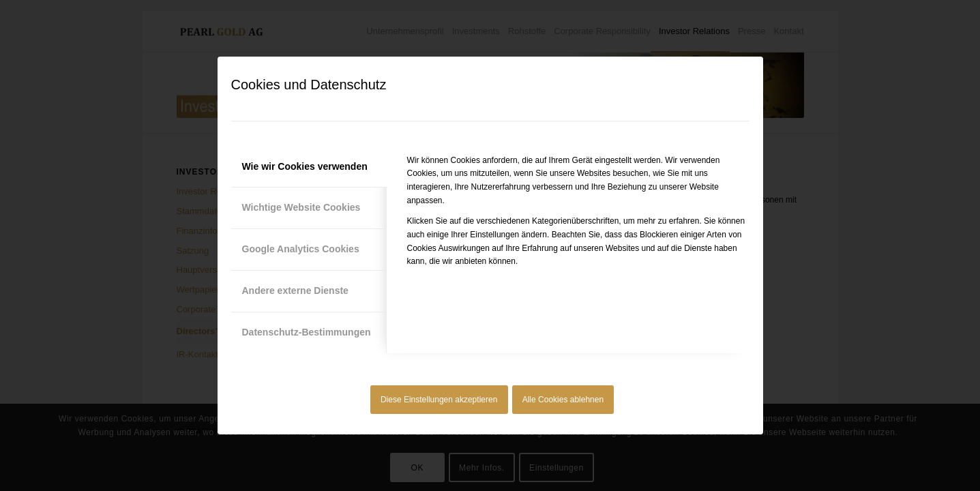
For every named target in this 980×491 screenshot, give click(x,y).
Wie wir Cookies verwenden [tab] (305, 166)
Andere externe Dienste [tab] (295, 291)
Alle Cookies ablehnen (563, 400)
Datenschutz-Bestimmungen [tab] (307, 332)
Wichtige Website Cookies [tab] (301, 207)
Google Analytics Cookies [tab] (301, 249)
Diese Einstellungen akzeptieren (439, 400)
